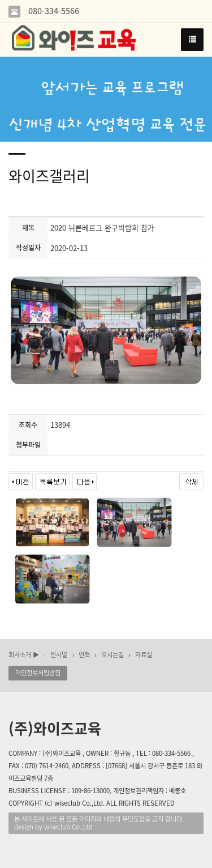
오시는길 (113, 655)
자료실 (144, 655)
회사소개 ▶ (24, 655)
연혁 (84, 655)
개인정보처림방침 (38, 673)
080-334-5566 (53, 11)
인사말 (59, 655)
